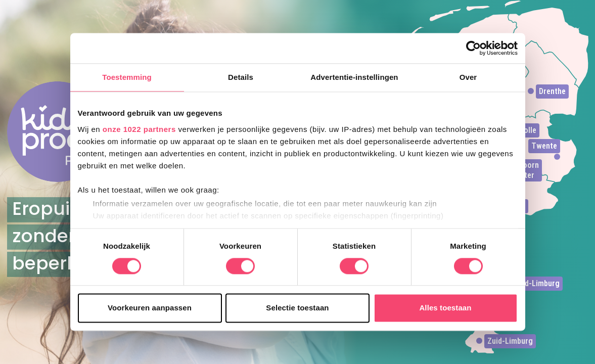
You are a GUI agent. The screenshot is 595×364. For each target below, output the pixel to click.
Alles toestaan (445, 308)
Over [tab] (468, 77)
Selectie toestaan (297, 308)
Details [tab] (241, 77)
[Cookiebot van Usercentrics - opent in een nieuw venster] (473, 48)
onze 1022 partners (139, 129)
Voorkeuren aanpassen (150, 308)
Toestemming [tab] (127, 77)
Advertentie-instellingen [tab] (354, 77)
